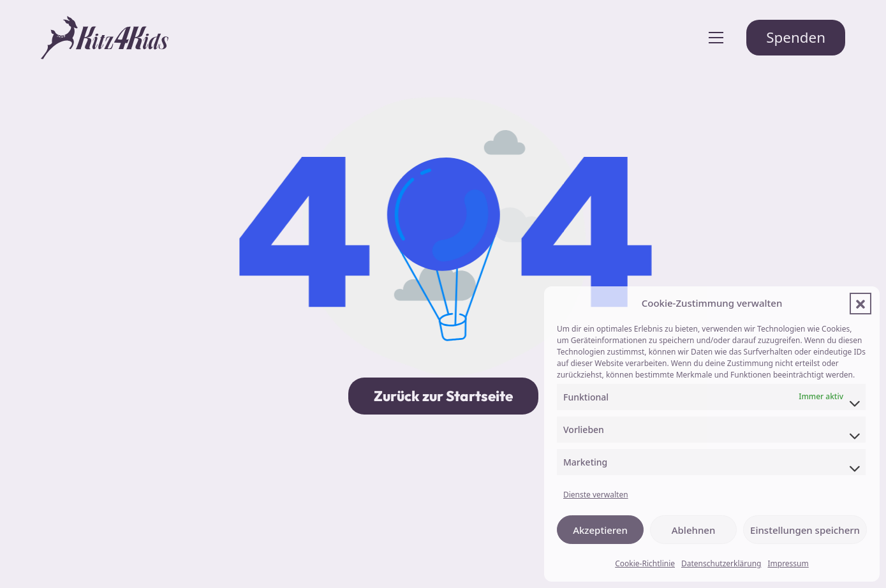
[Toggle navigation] (716, 38)
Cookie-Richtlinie (645, 563)
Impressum (788, 563)
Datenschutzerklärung (721, 563)
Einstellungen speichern (805, 530)
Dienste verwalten (596, 495)
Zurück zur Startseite (443, 396)
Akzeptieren (600, 530)
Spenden (796, 37)
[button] (860, 304)
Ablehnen (694, 530)
